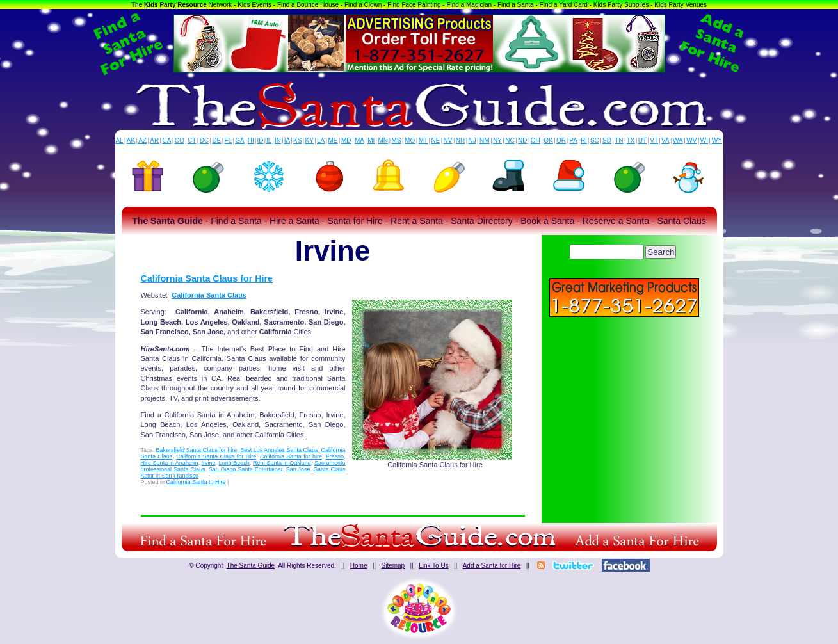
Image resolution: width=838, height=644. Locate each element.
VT (654, 141)
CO (180, 141)
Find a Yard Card (564, 5)
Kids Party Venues (681, 5)
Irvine (209, 463)
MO (410, 141)
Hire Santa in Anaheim (170, 463)
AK (131, 141)
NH (460, 141)
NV (448, 141)
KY (310, 141)
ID (260, 141)
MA (359, 141)
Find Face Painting (414, 5)
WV (691, 141)
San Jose (298, 469)
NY (497, 141)
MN (383, 141)
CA (166, 141)
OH (536, 141)
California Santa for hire (291, 456)
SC (595, 141)
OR (561, 141)
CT (192, 141)
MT (423, 141)
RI (584, 141)
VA (665, 141)
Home (359, 566)
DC (204, 141)
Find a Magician (469, 5)
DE (216, 141)
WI (704, 141)
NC (510, 141)
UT (642, 141)
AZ (142, 141)
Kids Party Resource (175, 5)
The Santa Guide (251, 566)
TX (631, 141)
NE (435, 141)
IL (269, 141)
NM (485, 141)
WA (678, 141)
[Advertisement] (624, 410)
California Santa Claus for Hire (207, 278)
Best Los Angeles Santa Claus (279, 450)
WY (717, 141)
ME (333, 141)
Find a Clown (363, 5)
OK (548, 141)
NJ (472, 141)
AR (154, 141)
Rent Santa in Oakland (282, 463)
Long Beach (234, 463)
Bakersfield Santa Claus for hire (197, 450)
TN (619, 141)
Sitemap (393, 566)
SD (607, 141)
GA (239, 141)
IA (287, 141)
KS (297, 141)
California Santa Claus (209, 295)
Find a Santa (516, 5)
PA (573, 141)
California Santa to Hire (196, 482)
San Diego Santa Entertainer (246, 469)
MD (346, 141)
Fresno (335, 456)
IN (278, 141)
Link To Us (434, 566)
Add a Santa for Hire (492, 566)
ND (522, 141)
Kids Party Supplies (621, 5)
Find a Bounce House (308, 5)
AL (119, 141)
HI (251, 141)
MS (397, 141)
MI (371, 141)
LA (321, 141)
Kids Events (254, 5)
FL (228, 141)
